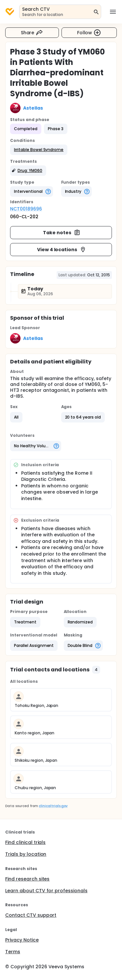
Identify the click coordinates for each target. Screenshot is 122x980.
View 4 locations (62, 250)
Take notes (62, 233)
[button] (39, 150)
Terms (13, 952)
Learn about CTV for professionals (46, 891)
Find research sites (27, 879)
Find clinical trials (25, 842)
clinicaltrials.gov (53, 806)
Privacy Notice (22, 940)
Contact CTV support (31, 915)
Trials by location (26, 854)
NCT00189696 (26, 209)
